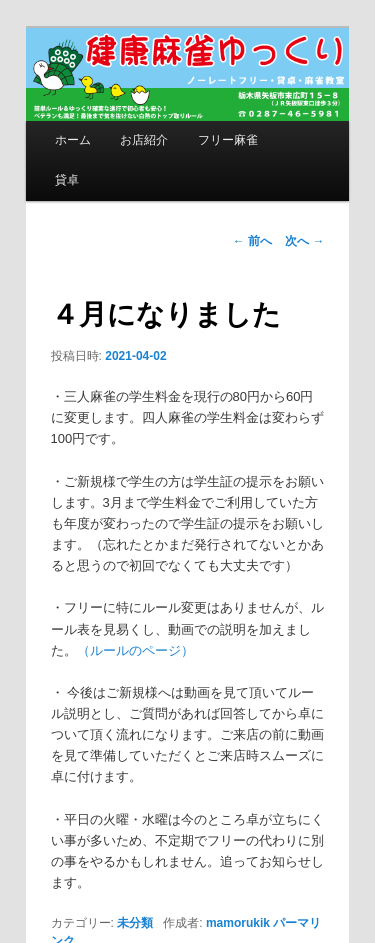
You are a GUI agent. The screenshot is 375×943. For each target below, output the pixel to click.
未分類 (135, 923)
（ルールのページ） (135, 650)
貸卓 (67, 180)
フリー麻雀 (228, 140)
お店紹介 (144, 140)
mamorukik (238, 923)
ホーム (73, 140)
